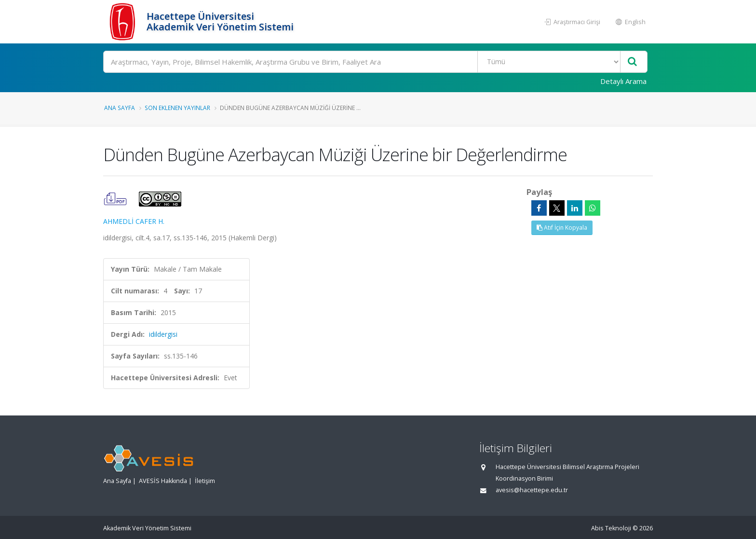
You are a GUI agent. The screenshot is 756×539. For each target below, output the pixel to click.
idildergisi (163, 334)
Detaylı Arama (623, 81)
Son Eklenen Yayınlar (177, 108)
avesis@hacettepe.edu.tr (532, 490)
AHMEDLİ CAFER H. (134, 221)
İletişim (205, 481)
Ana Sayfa (120, 108)
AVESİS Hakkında (163, 481)
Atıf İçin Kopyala (562, 228)
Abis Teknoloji (611, 528)
